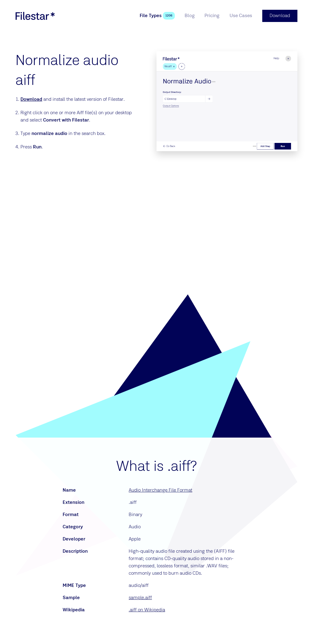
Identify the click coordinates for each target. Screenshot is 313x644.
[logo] (35, 16)
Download (31, 100)
